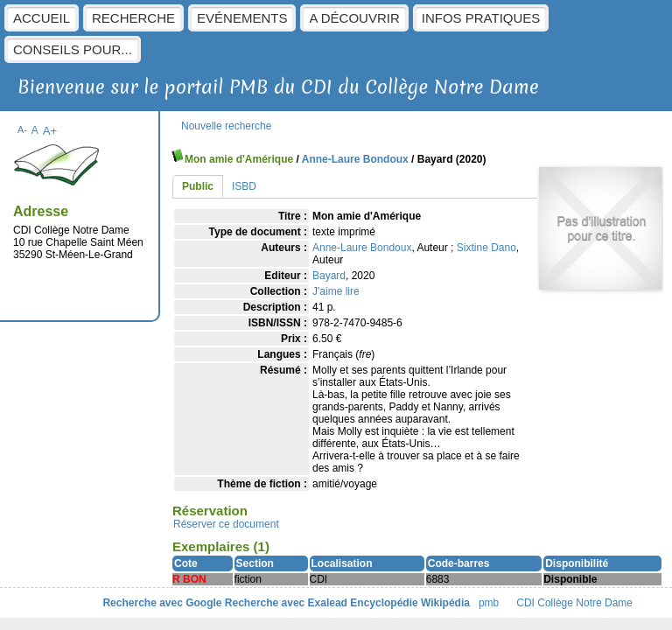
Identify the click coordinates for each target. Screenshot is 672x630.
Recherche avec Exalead (286, 603)
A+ (50, 131)
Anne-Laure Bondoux (355, 159)
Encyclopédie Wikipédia (410, 603)
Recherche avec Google (162, 603)
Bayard (329, 276)
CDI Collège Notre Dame (574, 603)
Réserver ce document (226, 524)
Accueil (42, 18)
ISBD (244, 186)
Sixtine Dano (486, 248)
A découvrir (354, 18)
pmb (489, 603)
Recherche (133, 18)
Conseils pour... (73, 49)
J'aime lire (336, 291)
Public (198, 186)
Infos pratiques (481, 18)
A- (22, 129)
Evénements (242, 18)
